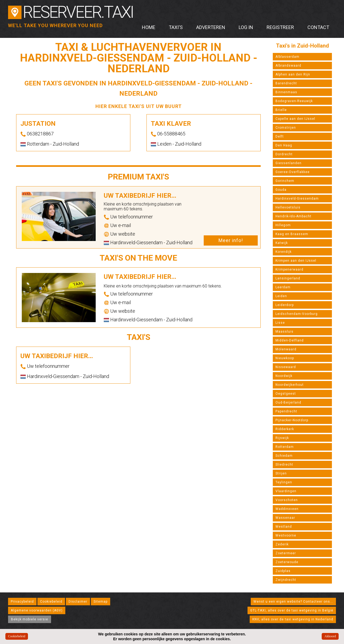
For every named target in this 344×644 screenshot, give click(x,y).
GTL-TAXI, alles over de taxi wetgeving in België (292, 610)
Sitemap (101, 602)
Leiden (281, 296)
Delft (280, 136)
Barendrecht (286, 83)
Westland (284, 527)
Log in (246, 27)
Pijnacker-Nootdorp (292, 420)
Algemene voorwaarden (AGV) (37, 610)
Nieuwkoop (285, 358)
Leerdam (283, 287)
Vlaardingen (286, 491)
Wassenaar (285, 518)
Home (149, 27)
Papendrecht (286, 411)
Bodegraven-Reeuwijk (294, 101)
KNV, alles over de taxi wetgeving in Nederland (293, 619)
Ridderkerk (285, 429)
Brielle (281, 110)
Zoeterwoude (287, 562)
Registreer (280, 27)
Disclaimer (78, 602)
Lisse (280, 323)
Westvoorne (286, 535)
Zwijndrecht (286, 580)
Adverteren (211, 27)
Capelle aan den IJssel (295, 119)
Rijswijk (282, 438)
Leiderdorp (285, 305)
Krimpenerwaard (289, 269)
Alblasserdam (287, 57)
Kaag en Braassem (292, 234)
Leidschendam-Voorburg (297, 314)
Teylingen (284, 482)
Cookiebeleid (51, 602)
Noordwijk (284, 376)
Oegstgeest (286, 394)
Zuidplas (283, 571)
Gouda (281, 190)
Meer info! (231, 240)
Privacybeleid (22, 602)
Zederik (282, 544)
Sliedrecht (284, 465)
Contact (318, 27)
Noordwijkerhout (290, 385)
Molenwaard (286, 349)
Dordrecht (284, 154)
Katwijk (282, 243)
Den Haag (284, 145)
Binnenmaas (286, 92)
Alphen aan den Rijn (293, 74)
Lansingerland (288, 278)
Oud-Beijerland (288, 402)
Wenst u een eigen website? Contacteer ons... (293, 602)
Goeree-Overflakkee (293, 172)
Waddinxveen (287, 509)
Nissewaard (286, 367)
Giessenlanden (289, 163)
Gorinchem (285, 181)
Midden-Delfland (290, 340)
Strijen (281, 473)
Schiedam (284, 456)
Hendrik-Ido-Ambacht (293, 216)
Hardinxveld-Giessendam (297, 199)
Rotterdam (285, 447)
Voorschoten (287, 500)
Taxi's (176, 27)
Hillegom (283, 225)
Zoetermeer (286, 553)
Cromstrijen (286, 128)
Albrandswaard (288, 66)
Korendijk (284, 252)
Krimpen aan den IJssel (296, 261)
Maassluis (284, 332)
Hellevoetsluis (288, 207)
